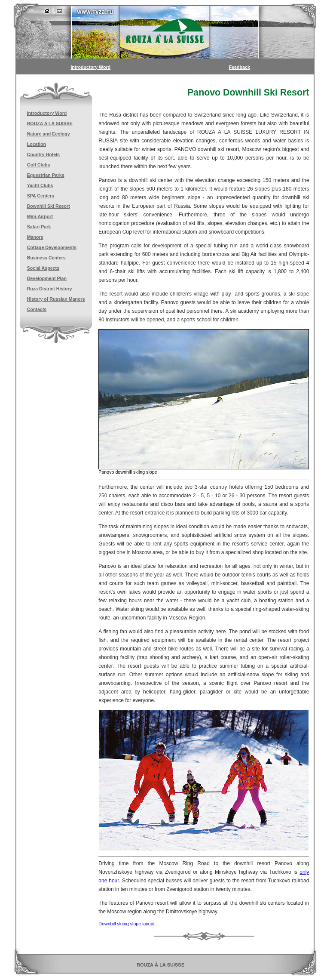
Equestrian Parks (46, 175)
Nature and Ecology (49, 134)
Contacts (37, 309)
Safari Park (39, 227)
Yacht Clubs (40, 185)
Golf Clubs (39, 165)
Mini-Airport (40, 216)
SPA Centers (41, 196)
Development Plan (47, 278)
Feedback (240, 67)
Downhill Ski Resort (49, 206)
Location (37, 144)
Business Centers (46, 258)
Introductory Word (90, 67)
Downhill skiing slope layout (126, 924)
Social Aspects (43, 268)
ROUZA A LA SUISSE (50, 123)
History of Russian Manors (56, 299)
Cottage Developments (52, 247)
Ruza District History (50, 289)
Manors (35, 237)
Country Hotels (43, 154)
